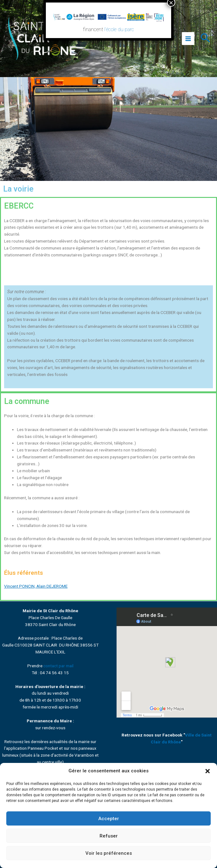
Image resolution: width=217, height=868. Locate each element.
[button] (208, 771)
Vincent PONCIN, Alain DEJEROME (36, 586)
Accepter (109, 819)
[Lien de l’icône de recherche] (206, 39)
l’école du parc (119, 29)
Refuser (109, 836)
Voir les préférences (109, 853)
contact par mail (58, 666)
